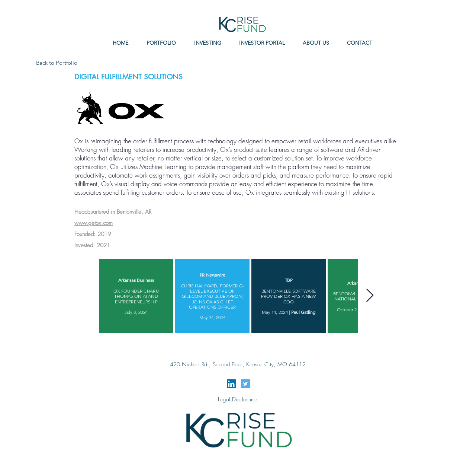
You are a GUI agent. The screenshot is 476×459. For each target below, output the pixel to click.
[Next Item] (370, 296)
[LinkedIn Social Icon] (231, 384)
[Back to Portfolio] (57, 63)
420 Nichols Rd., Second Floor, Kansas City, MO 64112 (238, 364)
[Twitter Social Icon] (245, 384)
